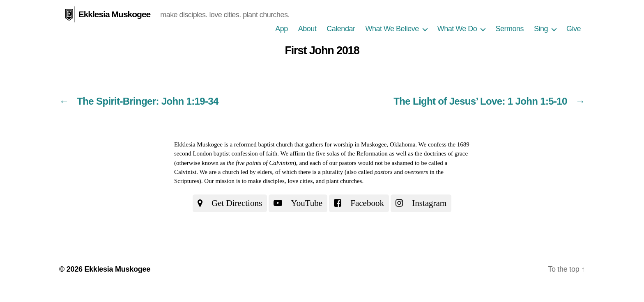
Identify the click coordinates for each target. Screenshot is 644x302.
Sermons (509, 29)
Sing (541, 29)
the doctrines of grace (442, 153)
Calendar (341, 29)
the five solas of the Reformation (347, 153)
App (282, 29)
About (307, 29)
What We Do (457, 29)
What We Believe (392, 29)
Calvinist (185, 172)
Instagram (421, 203)
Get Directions (230, 203)
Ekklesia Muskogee (115, 14)
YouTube (298, 203)
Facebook (359, 203)
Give (574, 29)
